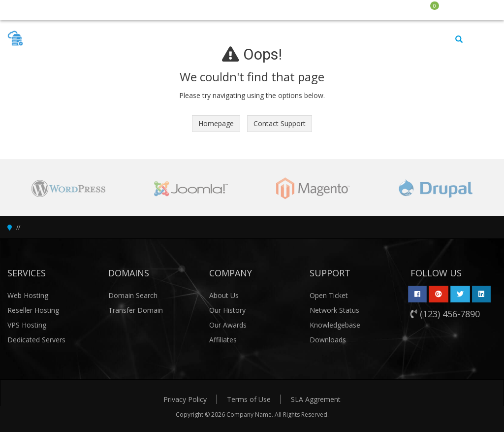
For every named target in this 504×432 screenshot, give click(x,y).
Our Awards (228, 325)
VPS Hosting (27, 325)
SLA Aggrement (316, 399)
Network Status (334, 310)
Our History (227, 310)
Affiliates (223, 340)
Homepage (216, 123)
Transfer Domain (136, 310)
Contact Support (280, 123)
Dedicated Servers (36, 340)
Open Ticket (329, 295)
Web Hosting (28, 295)
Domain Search (133, 295)
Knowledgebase (335, 325)
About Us (224, 295)
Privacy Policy (185, 399)
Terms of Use (249, 399)
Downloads (328, 340)
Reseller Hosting (33, 310)
